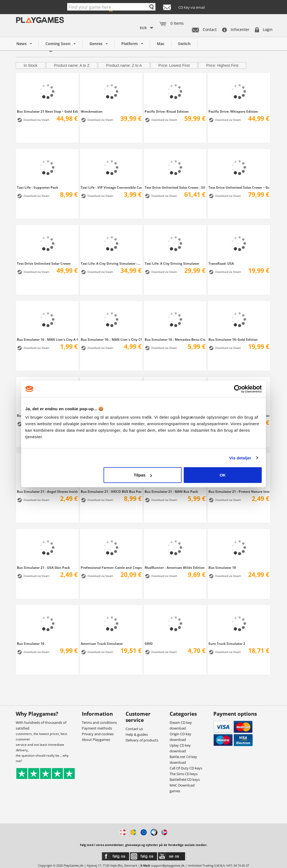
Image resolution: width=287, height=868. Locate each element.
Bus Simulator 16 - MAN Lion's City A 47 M (47, 339)
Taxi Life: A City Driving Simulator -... (110, 263)
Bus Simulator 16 (31, 643)
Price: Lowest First (174, 65)
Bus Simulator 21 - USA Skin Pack (43, 567)
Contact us (134, 729)
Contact (204, 29)
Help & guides (137, 734)
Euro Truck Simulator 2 (227, 643)
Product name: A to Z (72, 65)
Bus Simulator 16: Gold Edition (233, 339)
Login (264, 29)
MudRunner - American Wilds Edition (175, 567)
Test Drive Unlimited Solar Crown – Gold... (239, 187)
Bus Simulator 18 (222, 567)
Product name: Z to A (124, 65)
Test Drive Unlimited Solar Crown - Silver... (175, 187)
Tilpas (143, 475)
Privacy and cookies (98, 734)
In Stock (31, 65)
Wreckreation (92, 111)
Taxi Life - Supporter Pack (38, 187)
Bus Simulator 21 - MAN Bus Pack (171, 491)
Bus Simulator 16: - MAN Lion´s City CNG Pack (111, 339)
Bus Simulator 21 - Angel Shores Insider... (47, 491)
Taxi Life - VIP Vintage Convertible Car (111, 187)
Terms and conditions (99, 722)
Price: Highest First (222, 65)
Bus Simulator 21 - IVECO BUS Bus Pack (111, 491)
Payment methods (97, 728)
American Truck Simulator (102, 643)
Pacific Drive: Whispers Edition (233, 111)
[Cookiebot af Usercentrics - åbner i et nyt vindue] (238, 389)
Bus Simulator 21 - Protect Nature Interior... (239, 491)
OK (223, 475)
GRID (149, 643)
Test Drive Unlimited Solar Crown (44, 263)
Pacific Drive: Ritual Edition (167, 111)
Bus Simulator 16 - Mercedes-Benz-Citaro (175, 339)
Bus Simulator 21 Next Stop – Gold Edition (47, 111)
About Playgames (96, 740)
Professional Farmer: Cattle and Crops (111, 567)
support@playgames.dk (168, 865)
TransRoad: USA (221, 263)
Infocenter (236, 29)
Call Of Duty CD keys (186, 768)
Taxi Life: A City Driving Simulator (172, 263)
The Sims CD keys (184, 774)
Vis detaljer (240, 458)
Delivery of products (142, 740)
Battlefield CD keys (185, 779)
